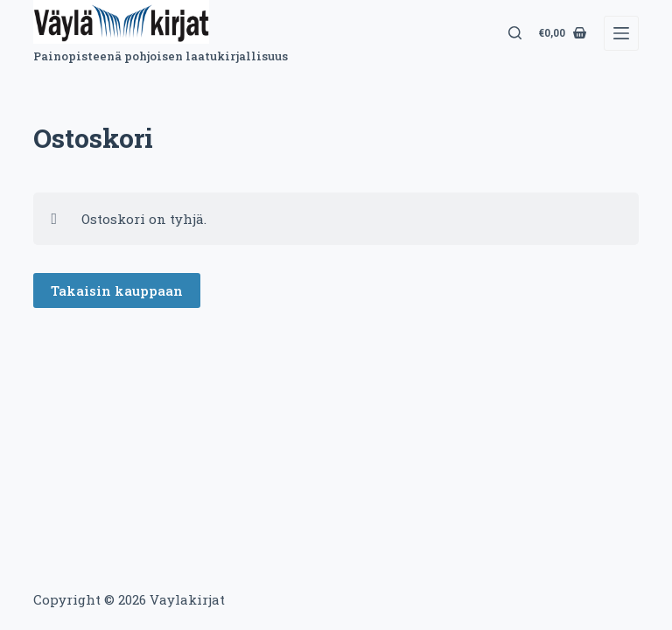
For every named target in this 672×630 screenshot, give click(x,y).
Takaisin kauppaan (117, 290)
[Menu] (621, 33)
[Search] (515, 33)
